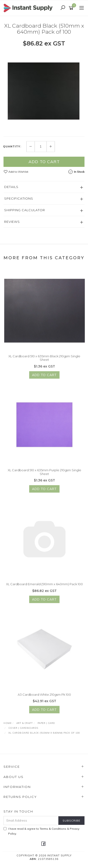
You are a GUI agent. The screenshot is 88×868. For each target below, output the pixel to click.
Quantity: (12, 147)
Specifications (19, 198)
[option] (44, 91)
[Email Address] (31, 821)
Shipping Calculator (25, 210)
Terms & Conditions (53, 829)
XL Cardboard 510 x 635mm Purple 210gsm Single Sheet (44, 474)
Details (11, 187)
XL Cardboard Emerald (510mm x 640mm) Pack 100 (44, 586)
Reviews (12, 222)
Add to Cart (44, 162)
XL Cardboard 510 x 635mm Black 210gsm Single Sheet (44, 360)
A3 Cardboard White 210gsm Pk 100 (44, 697)
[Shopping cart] (72, 8)
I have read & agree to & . (41, 831)
